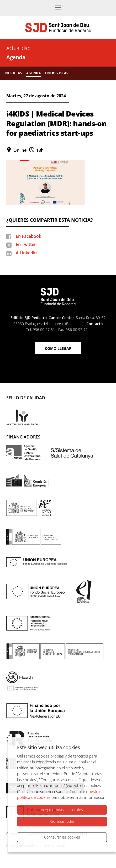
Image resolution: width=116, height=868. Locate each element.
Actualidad (18, 48)
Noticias (14, 73)
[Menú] (58, 8)
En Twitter (26, 244)
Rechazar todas (62, 821)
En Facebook (28, 236)
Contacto (95, 324)
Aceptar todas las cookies (62, 810)
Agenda (16, 57)
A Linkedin (26, 253)
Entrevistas (57, 73)
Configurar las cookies (62, 837)
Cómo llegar (58, 348)
